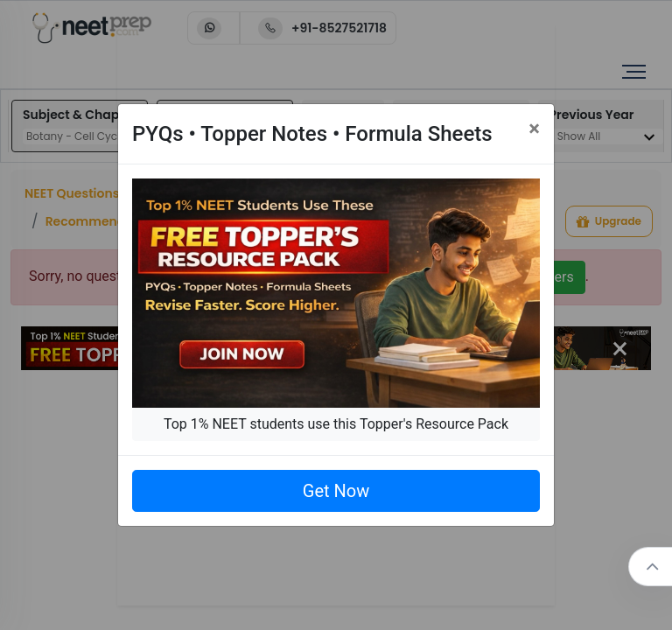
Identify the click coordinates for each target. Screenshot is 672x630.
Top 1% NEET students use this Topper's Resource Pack (336, 424)
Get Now (336, 491)
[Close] (534, 129)
